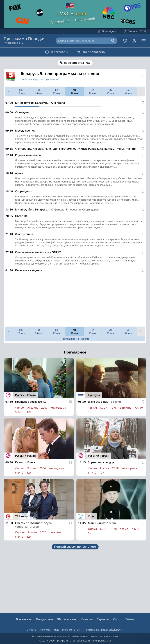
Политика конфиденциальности (104, 630)
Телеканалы (55, 52)
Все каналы (24, 619)
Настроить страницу (77, 63)
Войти (130, 619)
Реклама (45, 630)
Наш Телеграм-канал (67, 630)
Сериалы (103, 619)
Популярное (45, 619)
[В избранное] (143, 103)
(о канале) (53, 79)
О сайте (31, 630)
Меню (142, 76)
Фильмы (87, 619)
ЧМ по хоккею (67, 619)
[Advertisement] (75, 306)
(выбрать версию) (32, 79)
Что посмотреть (92, 52)
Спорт (117, 619)
